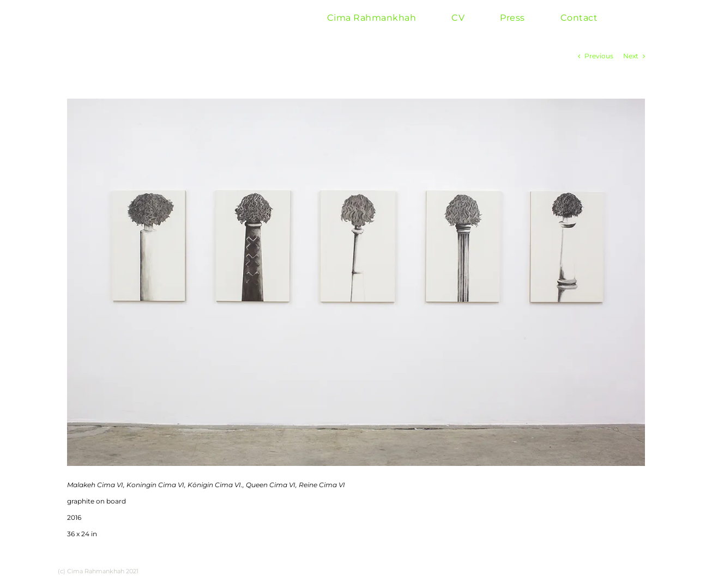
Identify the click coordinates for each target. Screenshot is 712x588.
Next (631, 56)
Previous (599, 56)
